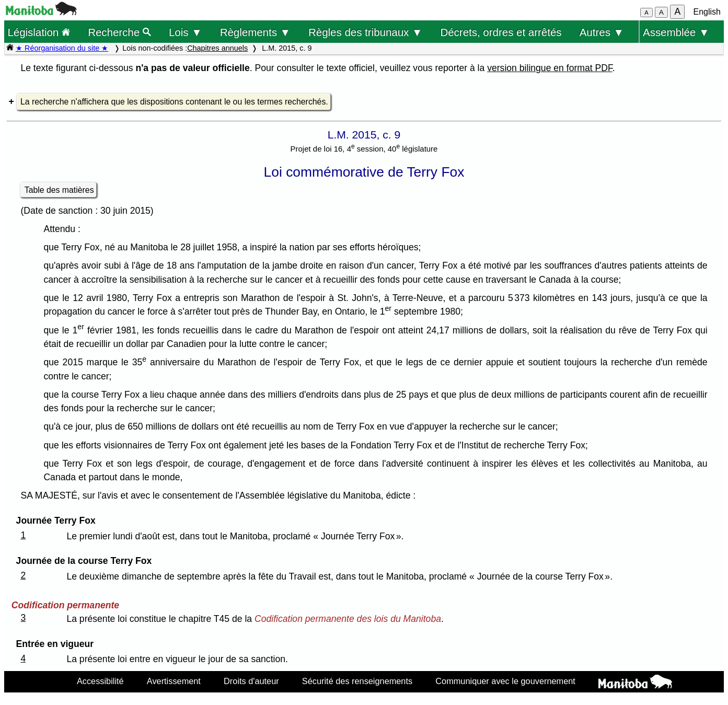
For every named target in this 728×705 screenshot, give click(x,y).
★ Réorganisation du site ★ (62, 48)
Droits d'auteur (251, 681)
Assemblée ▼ (676, 32)
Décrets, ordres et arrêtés (501, 32)
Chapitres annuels (217, 48)
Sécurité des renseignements (357, 681)
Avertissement (174, 681)
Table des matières (59, 190)
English (707, 12)
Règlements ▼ (255, 32)
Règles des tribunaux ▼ (365, 32)
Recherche (119, 32)
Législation (39, 32)
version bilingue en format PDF (550, 68)
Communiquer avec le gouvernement (505, 681)
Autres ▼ (602, 32)
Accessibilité (100, 681)
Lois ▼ (186, 32)
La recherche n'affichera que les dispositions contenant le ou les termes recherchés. (174, 102)
